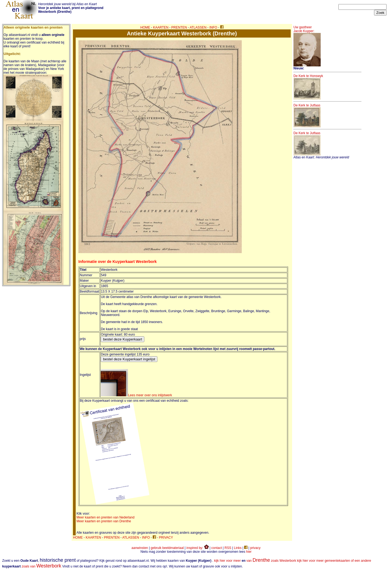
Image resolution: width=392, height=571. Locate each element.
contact (217, 548)
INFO (213, 27)
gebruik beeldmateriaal (167, 548)
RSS (228, 548)
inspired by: (198, 548)
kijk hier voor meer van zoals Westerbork (255, 561)
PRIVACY (166, 538)
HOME (145, 27)
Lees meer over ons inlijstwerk (136, 395)
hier (249, 552)
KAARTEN (161, 27)
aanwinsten (140, 548)
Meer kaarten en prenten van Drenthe (104, 521)
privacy (255, 548)
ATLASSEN (198, 27)
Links (238, 548)
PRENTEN (179, 27)
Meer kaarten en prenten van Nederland (105, 517)
